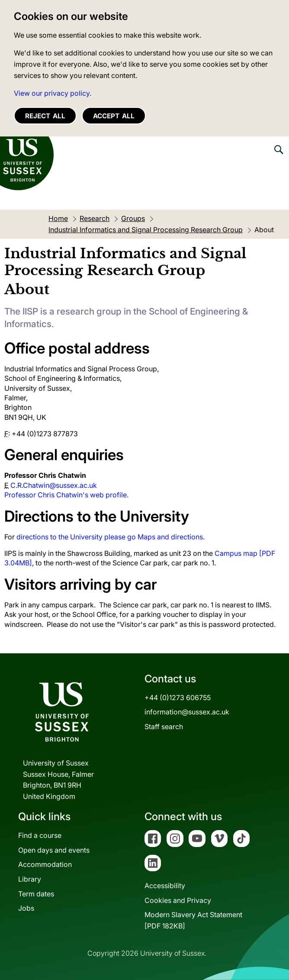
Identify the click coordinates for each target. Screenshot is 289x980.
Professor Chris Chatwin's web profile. (66, 495)
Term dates (36, 894)
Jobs (26, 908)
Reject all (45, 116)
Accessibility (165, 886)
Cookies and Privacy (178, 900)
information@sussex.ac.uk (187, 712)
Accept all (114, 116)
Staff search (164, 727)
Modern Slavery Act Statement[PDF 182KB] (193, 920)
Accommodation (45, 864)
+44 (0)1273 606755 (178, 698)
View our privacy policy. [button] (53, 93)
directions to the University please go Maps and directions (110, 537)
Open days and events (54, 850)
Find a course (40, 835)
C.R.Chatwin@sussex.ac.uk (54, 485)
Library (30, 879)
